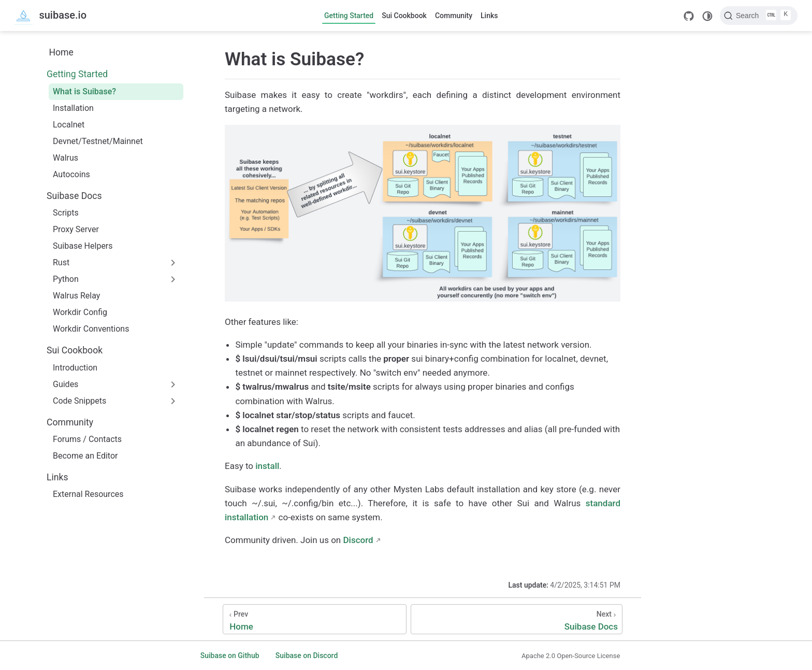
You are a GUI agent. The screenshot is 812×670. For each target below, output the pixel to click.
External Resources (88, 494)
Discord (358, 540)
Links (489, 16)
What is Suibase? (84, 91)
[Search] (759, 16)
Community (454, 16)
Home (61, 52)
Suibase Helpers (83, 246)
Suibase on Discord (307, 655)
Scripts (66, 213)
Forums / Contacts (87, 439)
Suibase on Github (230, 655)
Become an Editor (85, 456)
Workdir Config (80, 312)
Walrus (66, 158)
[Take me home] (50, 16)
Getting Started (349, 16)
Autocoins (71, 174)
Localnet (69, 125)
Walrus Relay (76, 296)
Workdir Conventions (91, 329)
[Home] (315, 619)
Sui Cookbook (404, 16)
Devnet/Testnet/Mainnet (98, 141)
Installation (73, 108)
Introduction (75, 368)
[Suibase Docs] (517, 619)
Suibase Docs (74, 196)
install (267, 466)
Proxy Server (76, 229)
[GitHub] (689, 16)
